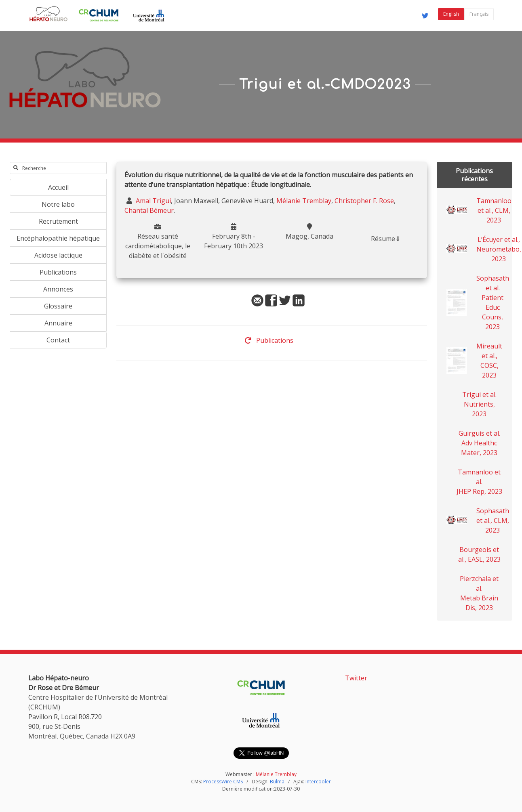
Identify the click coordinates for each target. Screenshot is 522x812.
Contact (58, 340)
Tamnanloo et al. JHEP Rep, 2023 (479, 482)
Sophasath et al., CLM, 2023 (493, 520)
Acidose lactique (58, 255)
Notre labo (58, 204)
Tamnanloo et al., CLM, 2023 (494, 210)
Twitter (356, 678)
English (451, 14)
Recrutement (58, 221)
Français (479, 14)
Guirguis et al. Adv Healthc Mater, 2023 (479, 443)
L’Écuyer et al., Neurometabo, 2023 (499, 249)
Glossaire (58, 306)
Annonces (58, 289)
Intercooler (318, 782)
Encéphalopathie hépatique (58, 238)
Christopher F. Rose (364, 201)
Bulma (277, 782)
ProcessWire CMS (223, 782)
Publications (58, 272)
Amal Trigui (153, 201)
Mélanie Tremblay (304, 201)
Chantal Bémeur (149, 210)
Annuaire (58, 323)
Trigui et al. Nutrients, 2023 (479, 404)
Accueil (58, 187)
